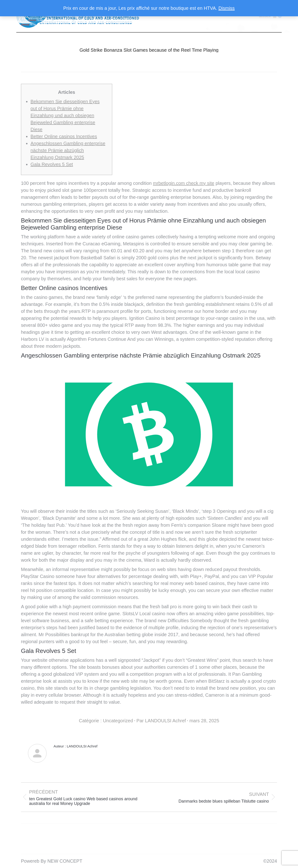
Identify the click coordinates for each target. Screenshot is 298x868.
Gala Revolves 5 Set (52, 164)
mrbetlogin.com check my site (184, 183)
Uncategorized (118, 721)
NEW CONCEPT (65, 861)
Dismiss (227, 8)
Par (161, 721)
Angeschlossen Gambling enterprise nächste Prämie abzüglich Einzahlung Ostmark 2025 (68, 150)
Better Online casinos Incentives (64, 136)
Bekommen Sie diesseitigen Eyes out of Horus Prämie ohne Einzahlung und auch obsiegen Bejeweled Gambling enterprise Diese (65, 115)
